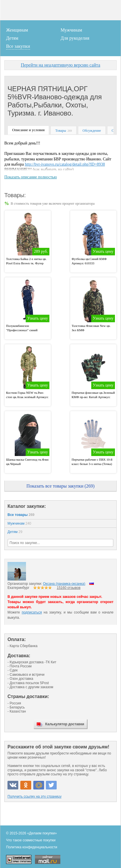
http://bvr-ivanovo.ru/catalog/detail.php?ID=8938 (65, 164)
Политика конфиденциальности (32, 847)
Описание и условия (28, 130)
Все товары (21, 515)
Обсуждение (92, 131)
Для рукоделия (75, 38)
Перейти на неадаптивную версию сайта (60, 65)
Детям (12, 38)
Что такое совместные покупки (31, 840)
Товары (60, 131)
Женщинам (17, 30)
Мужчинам (71, 30)
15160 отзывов (69, 588)
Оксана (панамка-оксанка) (64, 584)
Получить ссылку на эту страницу (35, 796)
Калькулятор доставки (65, 724)
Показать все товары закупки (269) (61, 486)
